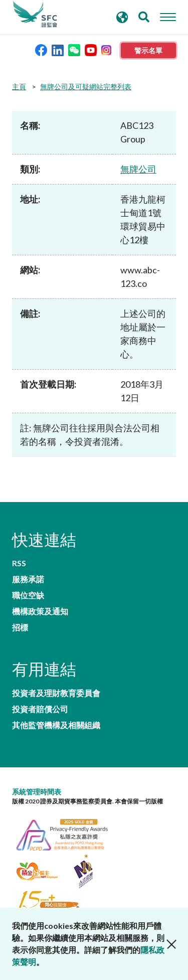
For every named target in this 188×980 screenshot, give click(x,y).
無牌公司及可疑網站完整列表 (86, 87)
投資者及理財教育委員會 (56, 693)
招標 (20, 627)
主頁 (19, 87)
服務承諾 (28, 579)
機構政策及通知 (40, 611)
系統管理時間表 (37, 792)
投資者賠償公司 (40, 709)
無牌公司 (138, 169)
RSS (19, 563)
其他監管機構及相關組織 (56, 725)
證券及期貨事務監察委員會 (35, 15)
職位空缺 (28, 595)
